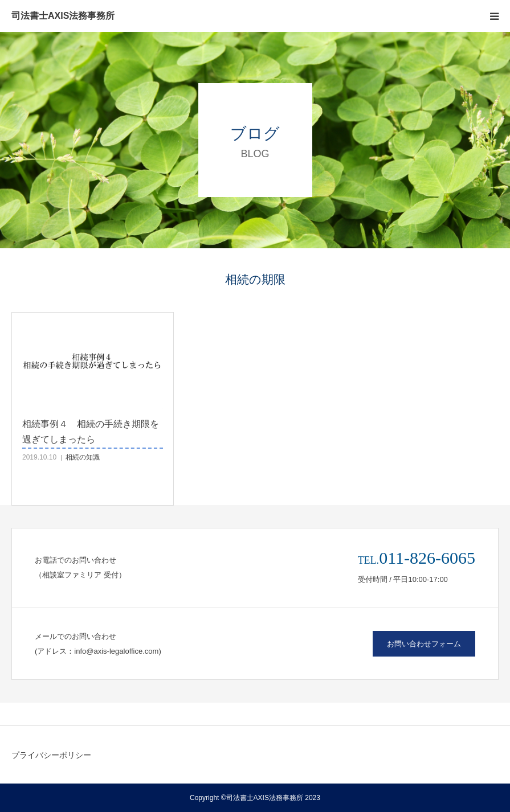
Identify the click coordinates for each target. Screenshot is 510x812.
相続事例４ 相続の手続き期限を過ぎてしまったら (91, 432)
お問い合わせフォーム (424, 644)
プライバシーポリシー (51, 755)
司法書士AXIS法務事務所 (63, 16)
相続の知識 (83, 457)
